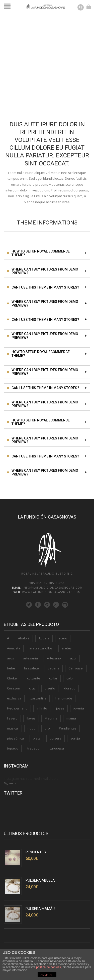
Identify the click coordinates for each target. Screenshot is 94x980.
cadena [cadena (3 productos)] (54, 668)
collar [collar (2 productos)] (53, 678)
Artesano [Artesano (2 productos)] (54, 658)
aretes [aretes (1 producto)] (67, 648)
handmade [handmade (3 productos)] (64, 698)
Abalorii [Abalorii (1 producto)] (24, 638)
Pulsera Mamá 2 (40, 909)
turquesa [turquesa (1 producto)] (57, 748)
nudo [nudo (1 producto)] (32, 728)
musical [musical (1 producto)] (13, 728)
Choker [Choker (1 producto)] (13, 678)
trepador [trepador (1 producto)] (34, 748)
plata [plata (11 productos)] (37, 738)
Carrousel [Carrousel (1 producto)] (76, 668)
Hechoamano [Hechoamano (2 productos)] (17, 708)
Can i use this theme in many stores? (49, 287)
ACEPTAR (47, 975)
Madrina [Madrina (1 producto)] (51, 718)
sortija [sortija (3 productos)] (75, 738)
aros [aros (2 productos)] (11, 658)
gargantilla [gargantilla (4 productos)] (38, 698)
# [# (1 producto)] (8, 638)
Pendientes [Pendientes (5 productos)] (68, 728)
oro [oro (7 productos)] (47, 728)
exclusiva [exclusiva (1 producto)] (14, 698)
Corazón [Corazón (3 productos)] (14, 688)
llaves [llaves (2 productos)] (31, 718)
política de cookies (49, 967)
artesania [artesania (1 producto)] (30, 658)
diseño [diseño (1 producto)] (50, 688)
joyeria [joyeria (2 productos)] (79, 708)
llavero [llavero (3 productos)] (12, 718)
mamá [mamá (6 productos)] (71, 718)
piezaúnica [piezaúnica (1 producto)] (15, 738)
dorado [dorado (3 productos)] (70, 688)
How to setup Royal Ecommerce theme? (49, 253)
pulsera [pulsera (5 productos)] (56, 738)
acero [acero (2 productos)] (63, 638)
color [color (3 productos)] (70, 678)
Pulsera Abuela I (41, 880)
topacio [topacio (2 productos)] (13, 748)
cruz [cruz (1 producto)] (32, 688)
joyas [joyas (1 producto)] (60, 708)
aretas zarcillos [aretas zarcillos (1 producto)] (41, 648)
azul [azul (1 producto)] (73, 658)
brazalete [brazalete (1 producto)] (31, 668)
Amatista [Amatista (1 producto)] (14, 648)
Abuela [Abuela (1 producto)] (44, 638)
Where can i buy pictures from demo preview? (49, 271)
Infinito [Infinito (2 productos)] (42, 708)
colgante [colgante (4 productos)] (34, 678)
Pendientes (36, 852)
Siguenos (10, 783)
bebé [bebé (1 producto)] (11, 668)
